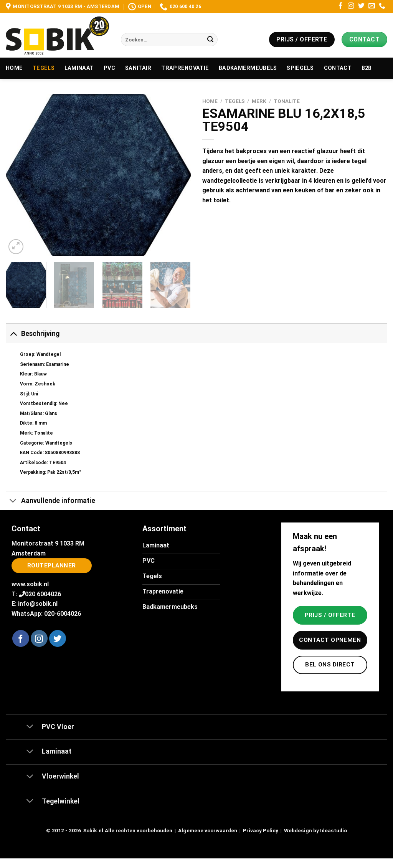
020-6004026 (63, 614)
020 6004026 (43, 594)
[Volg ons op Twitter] (361, 6)
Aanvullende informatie (50, 502)
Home (14, 68)
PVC (109, 68)
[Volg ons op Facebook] (341, 6)
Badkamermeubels (248, 68)
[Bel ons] (382, 6)
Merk (259, 101)
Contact (338, 68)
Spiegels (300, 68)
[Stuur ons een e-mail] (372, 6)
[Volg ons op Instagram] (351, 6)
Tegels (44, 68)
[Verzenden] (210, 40)
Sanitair (138, 68)
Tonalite (287, 101)
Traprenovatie (185, 68)
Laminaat (79, 68)
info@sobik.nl (38, 604)
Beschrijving (33, 333)
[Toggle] (13, 333)
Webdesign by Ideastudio (315, 830)
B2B (367, 68)
